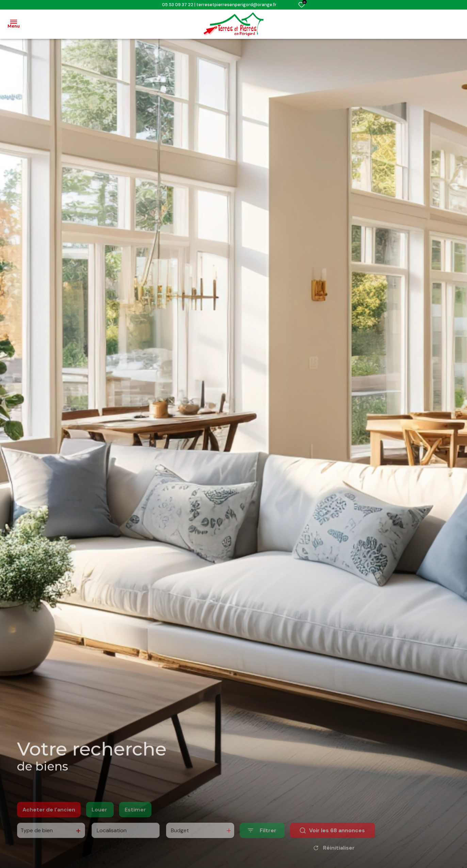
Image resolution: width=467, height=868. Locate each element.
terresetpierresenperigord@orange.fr (236, 5)
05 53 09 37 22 (178, 5)
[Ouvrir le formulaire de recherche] (262, 840)
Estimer (135, 819)
